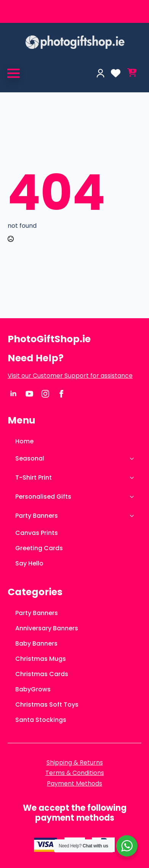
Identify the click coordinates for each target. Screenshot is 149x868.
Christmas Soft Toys (47, 705)
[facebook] (61, 394)
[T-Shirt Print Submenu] (134, 478)
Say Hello (29, 563)
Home (24, 441)
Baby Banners (36, 643)
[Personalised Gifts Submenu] (134, 497)
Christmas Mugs (41, 659)
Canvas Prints (37, 533)
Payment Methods (74, 784)
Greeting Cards (39, 548)
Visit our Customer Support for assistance (70, 376)
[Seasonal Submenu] (134, 459)
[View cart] (132, 73)
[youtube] (29, 394)
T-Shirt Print (34, 477)
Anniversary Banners (47, 628)
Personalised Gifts (43, 497)
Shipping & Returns (75, 763)
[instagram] (45, 394)
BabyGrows (33, 689)
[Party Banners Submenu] (134, 516)
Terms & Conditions (75, 773)
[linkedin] (13, 394)
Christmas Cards (42, 674)
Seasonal (30, 458)
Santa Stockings (41, 720)
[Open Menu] (13, 73)
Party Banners (37, 516)
